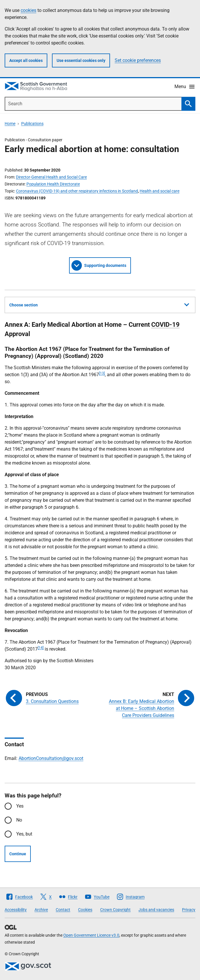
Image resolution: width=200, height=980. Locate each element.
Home (10, 124)
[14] (41, 648)
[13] (102, 373)
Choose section (99, 304)
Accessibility (16, 910)
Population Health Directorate (53, 184)
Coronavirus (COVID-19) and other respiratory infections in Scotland (77, 191)
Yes (20, 806)
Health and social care (160, 191)
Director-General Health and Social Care (51, 177)
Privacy (189, 910)
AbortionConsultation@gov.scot (51, 758)
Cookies (85, 910)
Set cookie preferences (138, 60)
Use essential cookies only (81, 60)
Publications (32, 124)
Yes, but (24, 834)
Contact (63, 910)
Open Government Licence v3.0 (91, 935)
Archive (41, 910)
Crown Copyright (115, 910)
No (19, 820)
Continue (18, 854)
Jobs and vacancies (156, 910)
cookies (28, 10)
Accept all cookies (26, 60)
